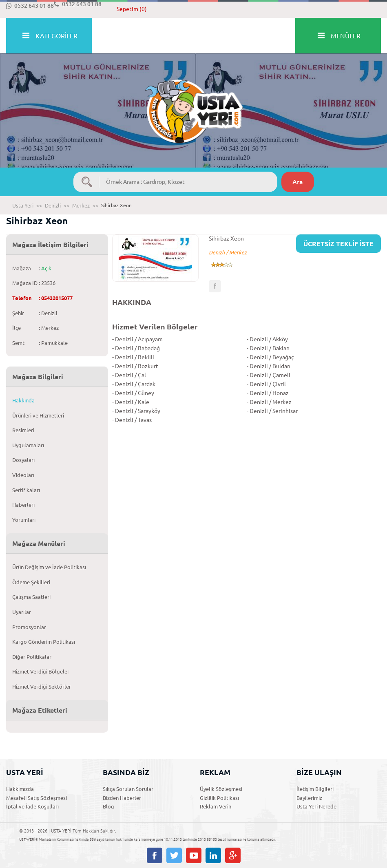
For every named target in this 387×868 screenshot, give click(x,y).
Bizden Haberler (122, 798)
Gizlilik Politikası (219, 798)
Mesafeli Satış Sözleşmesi (36, 798)
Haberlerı (23, 505)
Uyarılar (22, 612)
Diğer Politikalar (32, 657)
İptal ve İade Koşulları (32, 806)
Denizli (53, 205)
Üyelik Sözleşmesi (221, 789)
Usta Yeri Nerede (316, 806)
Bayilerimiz (309, 798)
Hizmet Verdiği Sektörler (42, 687)
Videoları (23, 475)
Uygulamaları (28, 445)
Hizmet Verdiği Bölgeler (41, 671)
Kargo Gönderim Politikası (44, 642)
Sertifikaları (26, 490)
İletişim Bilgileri (315, 789)
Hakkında (23, 400)
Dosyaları (23, 460)
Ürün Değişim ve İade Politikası (49, 567)
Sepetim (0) (132, 9)
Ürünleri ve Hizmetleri (38, 415)
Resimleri (23, 430)
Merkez (81, 205)
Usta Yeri (23, 205)
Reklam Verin (216, 806)
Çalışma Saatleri (31, 597)
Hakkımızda (20, 789)
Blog (108, 806)
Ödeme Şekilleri (31, 582)
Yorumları (24, 520)
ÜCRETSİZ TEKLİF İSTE (338, 244)
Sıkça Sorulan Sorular (128, 789)
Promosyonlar (29, 627)
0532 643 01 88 (30, 6)
